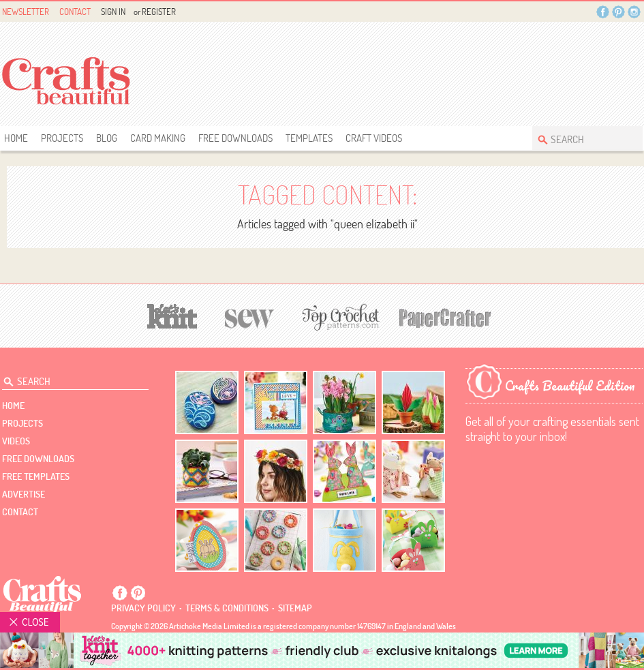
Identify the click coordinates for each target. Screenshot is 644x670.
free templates (36, 476)
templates (309, 138)
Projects (62, 138)
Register (159, 12)
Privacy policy (143, 608)
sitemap (295, 608)
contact (20, 512)
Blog (107, 138)
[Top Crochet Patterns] (339, 317)
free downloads (235, 138)
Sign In (113, 12)
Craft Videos (374, 138)
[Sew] (250, 317)
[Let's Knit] (172, 315)
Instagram (634, 12)
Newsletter (26, 12)
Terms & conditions (227, 608)
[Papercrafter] (445, 317)
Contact (75, 12)
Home (16, 138)
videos (16, 441)
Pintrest (618, 12)
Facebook (603, 12)
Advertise (24, 494)
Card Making (158, 138)
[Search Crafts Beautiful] (581, 138)
